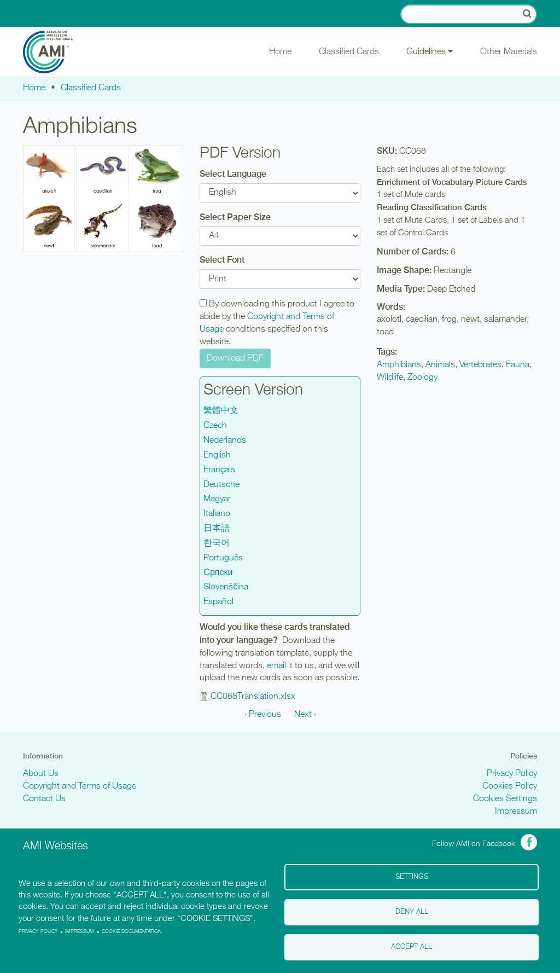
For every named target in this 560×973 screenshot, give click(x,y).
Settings (412, 877)
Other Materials (509, 52)
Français (219, 470)
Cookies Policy (510, 786)
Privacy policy (38, 932)
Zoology (422, 378)
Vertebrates (480, 365)
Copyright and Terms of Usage (80, 786)
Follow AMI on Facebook (474, 844)
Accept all (412, 947)
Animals (440, 365)
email (276, 666)
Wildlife (390, 378)
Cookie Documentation (132, 932)
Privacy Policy (512, 774)
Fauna (518, 365)
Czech (215, 426)
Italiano (217, 514)
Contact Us (44, 799)
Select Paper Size (235, 217)
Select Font (222, 260)
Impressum (516, 812)
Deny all (412, 912)
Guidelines (430, 51)
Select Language (233, 174)
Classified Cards (349, 52)
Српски (218, 573)
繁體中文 (221, 411)
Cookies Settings (505, 799)
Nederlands (225, 441)
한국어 (217, 543)
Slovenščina (226, 587)
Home (280, 52)
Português (223, 558)
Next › (305, 715)
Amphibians (399, 365)
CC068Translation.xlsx (253, 697)
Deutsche (221, 485)
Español (218, 602)
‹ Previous (263, 715)
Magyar (217, 499)
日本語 (217, 529)
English (217, 455)
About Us (41, 774)
